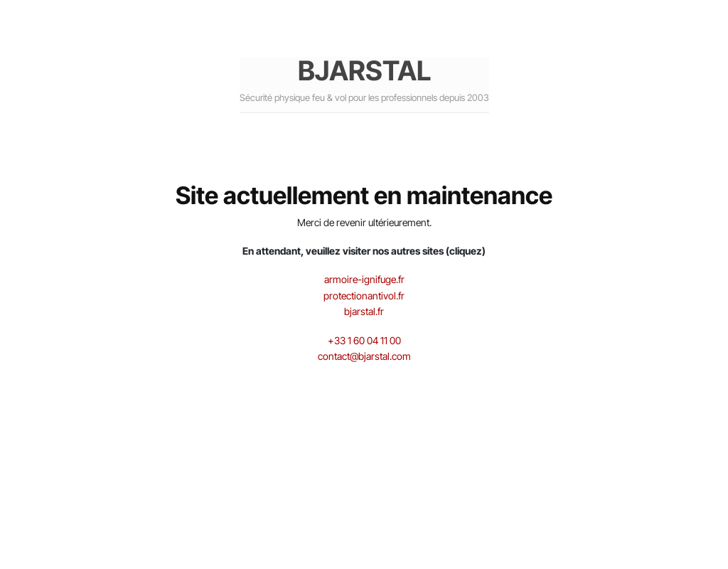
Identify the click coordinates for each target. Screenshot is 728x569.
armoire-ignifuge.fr (364, 279)
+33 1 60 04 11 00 (364, 340)
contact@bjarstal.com (364, 356)
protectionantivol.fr (364, 296)
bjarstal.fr (364, 311)
